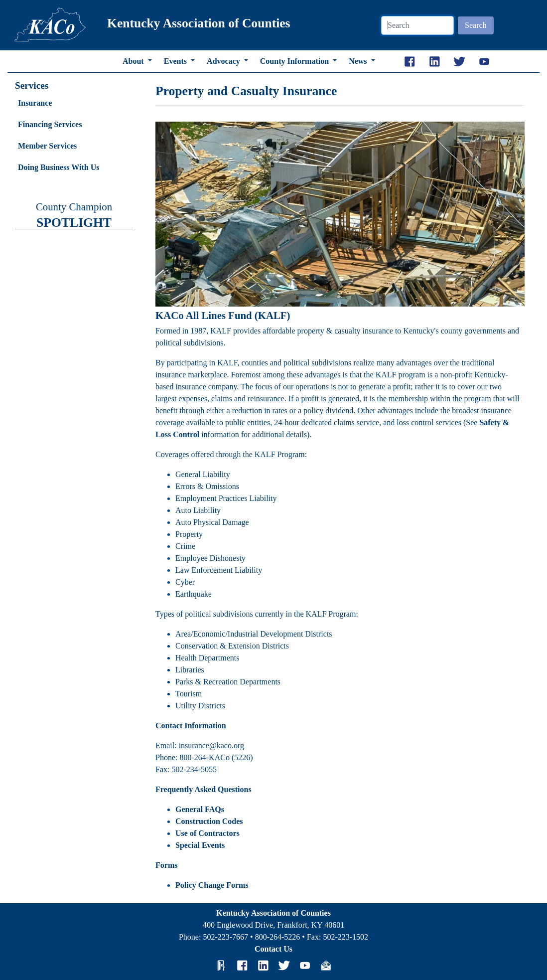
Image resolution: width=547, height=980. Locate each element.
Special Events (200, 845)
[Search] (417, 25)
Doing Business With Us (59, 167)
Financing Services (50, 124)
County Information (295, 61)
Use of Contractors (207, 833)
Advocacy (224, 61)
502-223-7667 (225, 937)
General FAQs (200, 809)
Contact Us (273, 949)
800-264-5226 (278, 937)
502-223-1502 (345, 937)
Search (476, 25)
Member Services (47, 146)
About (134, 61)
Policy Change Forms (212, 885)
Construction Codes (209, 821)
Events (176, 61)
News (359, 61)
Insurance (35, 103)
